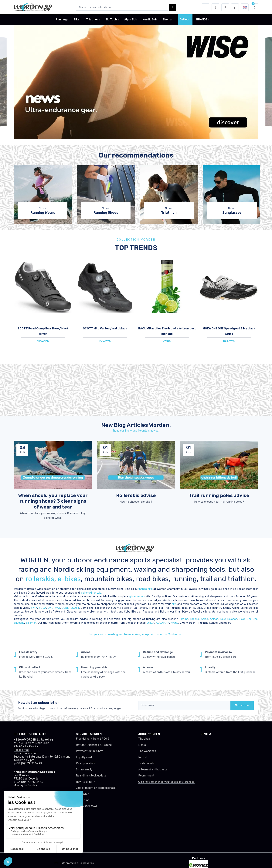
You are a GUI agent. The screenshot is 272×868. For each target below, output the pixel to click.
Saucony (19, 623)
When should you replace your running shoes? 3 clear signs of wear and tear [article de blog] (53, 501)
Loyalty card (84, 757)
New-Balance (229, 619)
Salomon (31, 623)
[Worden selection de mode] (235, 7)
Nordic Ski (149, 20)
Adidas (214, 619)
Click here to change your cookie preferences (166, 782)
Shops (167, 20)
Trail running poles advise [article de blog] (219, 495)
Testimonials (146, 763)
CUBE (65, 608)
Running (61, 20)
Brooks (195, 619)
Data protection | (70, 863)
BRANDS (202, 20)
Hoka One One (249, 619)
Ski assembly (84, 770)
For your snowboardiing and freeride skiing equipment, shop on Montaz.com (136, 634)
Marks (142, 745)
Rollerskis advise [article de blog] (136, 495)
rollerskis (40, 579)
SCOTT (75, 608)
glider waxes (137, 597)
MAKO (175, 623)
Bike (76, 20)
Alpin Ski (130, 20)
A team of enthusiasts (153, 770)
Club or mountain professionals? (96, 788)
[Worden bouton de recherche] (172, 7)
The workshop (147, 751)
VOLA (42, 608)
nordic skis (146, 589)
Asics (204, 619)
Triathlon (92, 20)
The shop (144, 739)
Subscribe (242, 705)
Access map (21, 750)
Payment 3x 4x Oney (89, 751)
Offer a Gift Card (86, 806)
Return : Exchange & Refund (94, 745)
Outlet (184, 20)
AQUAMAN (163, 623)
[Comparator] (225, 7)
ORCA (151, 623)
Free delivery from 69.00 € (93, 739)
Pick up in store (86, 763)
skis (175, 604)
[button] (206, 7)
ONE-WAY (54, 608)
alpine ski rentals (91, 593)
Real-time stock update (91, 776)
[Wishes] (215, 7)
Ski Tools (112, 20)
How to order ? (85, 782)
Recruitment (146, 776)
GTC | (57, 863)
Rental (142, 757)
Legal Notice (87, 863)
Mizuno (184, 619)
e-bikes (69, 579)
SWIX (34, 608)
